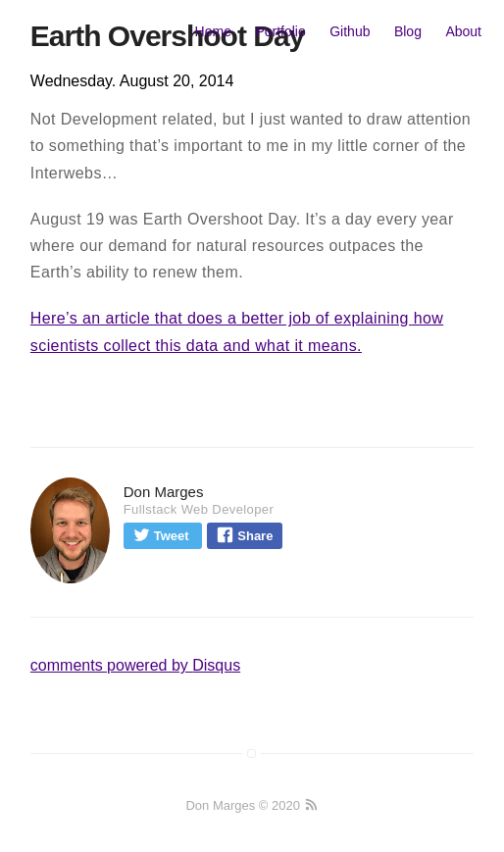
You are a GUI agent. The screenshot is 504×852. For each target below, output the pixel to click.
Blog (408, 31)
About (463, 31)
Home (213, 31)
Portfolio (280, 31)
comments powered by (135, 665)
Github (350, 31)
